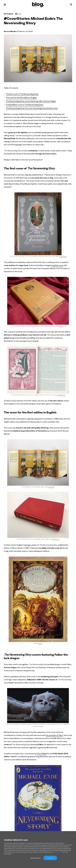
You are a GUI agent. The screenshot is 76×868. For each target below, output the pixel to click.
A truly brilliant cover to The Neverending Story (25, 105)
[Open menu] (5, 5)
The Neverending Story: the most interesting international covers (32, 109)
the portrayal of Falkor (54, 736)
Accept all (50, 858)
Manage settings (35, 858)
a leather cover (57, 266)
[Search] (71, 5)
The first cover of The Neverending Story (22, 94)
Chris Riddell (42, 754)
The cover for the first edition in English (21, 98)
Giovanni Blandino (10, 32)
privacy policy (58, 852)
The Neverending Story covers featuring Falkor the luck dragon (31, 101)
